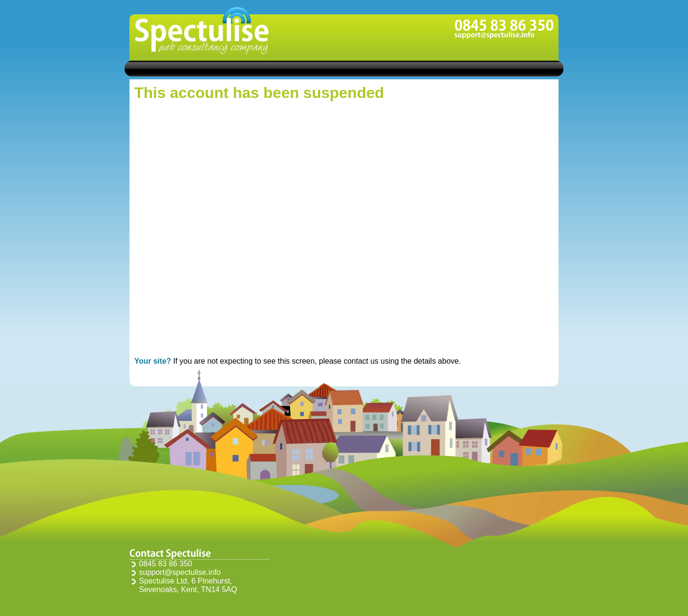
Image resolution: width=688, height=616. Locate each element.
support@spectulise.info (180, 572)
